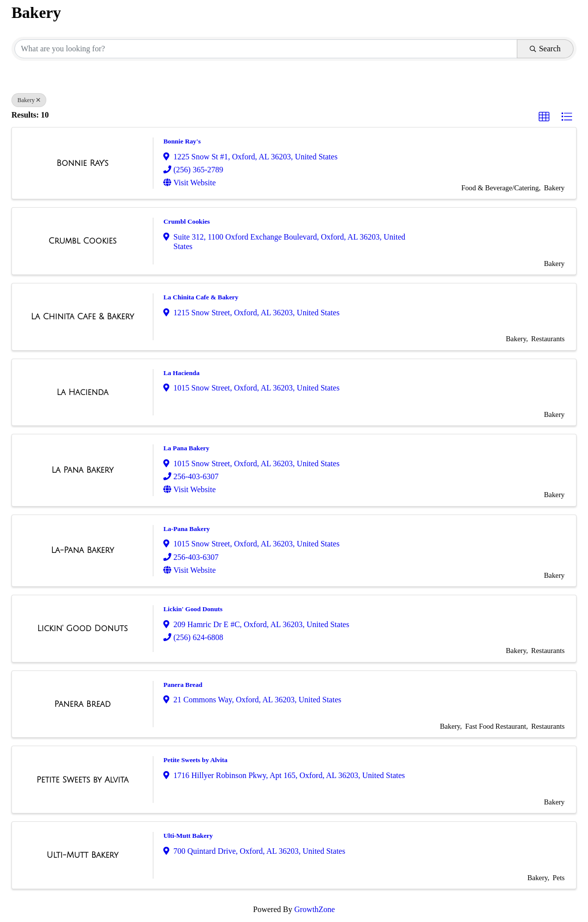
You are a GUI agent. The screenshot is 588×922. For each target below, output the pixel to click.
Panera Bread (183, 685)
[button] (544, 117)
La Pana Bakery (186, 448)
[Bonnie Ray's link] (82, 163)
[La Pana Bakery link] (82, 470)
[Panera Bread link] (82, 704)
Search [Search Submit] (545, 49)
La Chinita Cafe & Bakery (201, 297)
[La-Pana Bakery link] (82, 550)
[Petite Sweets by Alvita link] (82, 780)
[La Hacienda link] (83, 393)
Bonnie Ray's (182, 141)
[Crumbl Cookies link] (82, 241)
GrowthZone (315, 909)
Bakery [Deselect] (29, 100)
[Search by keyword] (266, 49)
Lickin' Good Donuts (193, 609)
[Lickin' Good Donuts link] (83, 629)
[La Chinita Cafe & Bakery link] (82, 317)
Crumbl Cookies (186, 221)
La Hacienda (181, 373)
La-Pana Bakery (186, 529)
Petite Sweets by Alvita (195, 760)
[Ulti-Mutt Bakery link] (83, 855)
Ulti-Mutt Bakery (188, 836)
